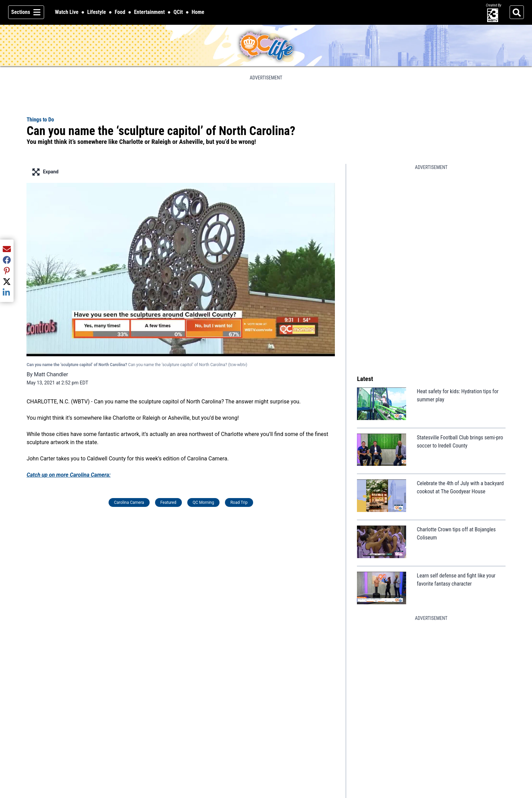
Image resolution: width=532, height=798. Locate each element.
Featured (168, 502)
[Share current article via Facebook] (7, 260)
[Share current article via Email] (7, 249)
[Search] (517, 12)
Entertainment (149, 12)
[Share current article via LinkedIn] (7, 292)
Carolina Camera (129, 502)
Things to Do (40, 120)
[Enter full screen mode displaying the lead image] (181, 172)
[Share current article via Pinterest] (7, 271)
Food (120, 12)
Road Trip (239, 502)
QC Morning (203, 502)
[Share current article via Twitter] (7, 282)
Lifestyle (97, 12)
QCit (178, 13)
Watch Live (67, 13)
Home (198, 12)
